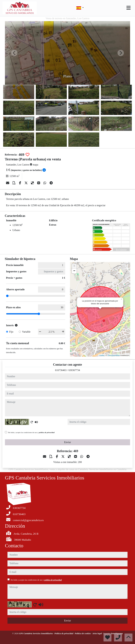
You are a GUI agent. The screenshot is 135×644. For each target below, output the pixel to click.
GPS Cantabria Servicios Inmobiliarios (36, 633)
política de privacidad (47, 432)
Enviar (67, 442)
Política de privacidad (64, 633)
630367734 (74, 370)
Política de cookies (83, 633)
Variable (26, 332)
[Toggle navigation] (128, 8)
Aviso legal (97, 633)
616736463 (61, 370)
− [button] (74, 271)
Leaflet (102, 355)
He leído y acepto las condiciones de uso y (31, 432)
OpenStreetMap (114, 355)
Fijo (11, 332)
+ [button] (74, 266)
